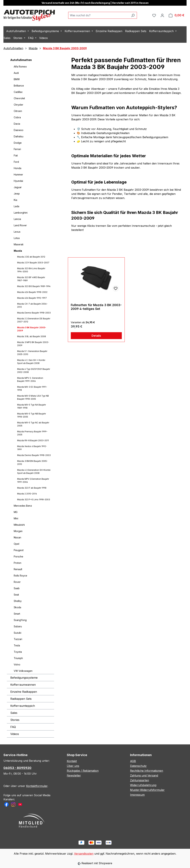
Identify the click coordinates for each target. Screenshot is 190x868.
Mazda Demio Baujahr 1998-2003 (34, 313)
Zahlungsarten (139, 780)
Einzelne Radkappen (24, 692)
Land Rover (20, 225)
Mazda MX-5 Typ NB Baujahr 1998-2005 (32, 415)
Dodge (18, 143)
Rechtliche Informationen (147, 771)
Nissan (17, 537)
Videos (15, 734)
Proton (18, 563)
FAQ (13, 727)
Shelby (18, 601)
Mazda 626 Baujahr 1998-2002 (32, 292)
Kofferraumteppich (23, 706)
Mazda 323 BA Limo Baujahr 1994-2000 (31, 270)
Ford (16, 162)
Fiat (16, 155)
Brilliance (19, 86)
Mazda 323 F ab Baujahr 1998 (32, 488)
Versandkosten (84, 854)
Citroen (18, 111)
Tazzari (18, 639)
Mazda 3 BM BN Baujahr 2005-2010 (32, 463)
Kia (15, 200)
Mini (16, 518)
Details (96, 336)
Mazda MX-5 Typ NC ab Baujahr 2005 (33, 424)
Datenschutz (138, 766)
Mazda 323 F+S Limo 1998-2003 (34, 499)
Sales (14, 713)
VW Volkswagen (23, 671)
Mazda (18, 251)
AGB (133, 761)
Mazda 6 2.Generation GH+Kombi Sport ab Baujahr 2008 (34, 472)
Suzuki (18, 633)
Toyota (18, 652)
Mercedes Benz (23, 506)
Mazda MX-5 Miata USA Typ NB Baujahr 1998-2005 (33, 397)
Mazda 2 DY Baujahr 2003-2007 (33, 263)
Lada (16, 206)
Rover (17, 582)
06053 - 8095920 (17, 768)
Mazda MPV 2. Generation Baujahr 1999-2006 (30, 379)
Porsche (18, 556)
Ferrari (17, 149)
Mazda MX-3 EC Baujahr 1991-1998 (32, 388)
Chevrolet (19, 98)
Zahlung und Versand (144, 775)
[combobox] (99, 15)
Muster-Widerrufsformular (147, 790)
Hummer (18, 175)
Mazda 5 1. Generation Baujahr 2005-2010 (32, 353)
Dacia (17, 124)
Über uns (73, 766)
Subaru (18, 626)
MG (16, 512)
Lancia (17, 219)
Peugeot (19, 550)
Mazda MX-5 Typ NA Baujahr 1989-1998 (32, 406)
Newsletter (74, 775)
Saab (17, 588)
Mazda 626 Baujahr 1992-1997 (32, 298)
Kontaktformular (37, 786)
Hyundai (18, 181)
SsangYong (20, 620)
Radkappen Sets (21, 699)
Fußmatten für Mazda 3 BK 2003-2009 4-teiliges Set (96, 307)
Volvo (17, 664)
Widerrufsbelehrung (143, 785)
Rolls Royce (20, 576)
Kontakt (72, 761)
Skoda (17, 607)
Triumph (18, 658)
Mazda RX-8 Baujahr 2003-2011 (33, 440)
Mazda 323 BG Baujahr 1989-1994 (34, 286)
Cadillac (18, 92)
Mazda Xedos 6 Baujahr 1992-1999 (32, 448)
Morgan (18, 531)
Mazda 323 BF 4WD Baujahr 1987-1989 (31, 279)
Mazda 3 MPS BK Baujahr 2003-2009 (33, 344)
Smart (17, 614)
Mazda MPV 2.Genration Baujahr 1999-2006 (33, 480)
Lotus (17, 238)
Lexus (17, 232)
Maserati (19, 244)
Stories (15, 720)
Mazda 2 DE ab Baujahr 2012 (31, 257)
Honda (18, 168)
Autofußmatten (21, 60)
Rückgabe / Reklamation (83, 771)
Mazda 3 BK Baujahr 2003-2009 (32, 329)
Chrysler (18, 105)
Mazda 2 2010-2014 (27, 494)
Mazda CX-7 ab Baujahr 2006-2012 (32, 305)
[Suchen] (133, 15)
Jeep (17, 194)
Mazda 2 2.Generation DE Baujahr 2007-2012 (34, 320)
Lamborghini (21, 213)
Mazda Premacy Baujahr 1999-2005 (32, 433)
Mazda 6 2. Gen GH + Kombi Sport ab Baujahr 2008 (31, 362)
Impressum (137, 795)
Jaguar (18, 187)
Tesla (17, 645)
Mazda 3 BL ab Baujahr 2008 (32, 336)
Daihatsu (19, 136)
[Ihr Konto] (162, 15)
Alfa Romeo (20, 67)
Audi (16, 73)
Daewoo (19, 130)
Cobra (17, 117)
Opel (16, 544)
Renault (18, 569)
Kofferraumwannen (23, 685)
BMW (17, 79)
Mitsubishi (19, 525)
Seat (16, 595)
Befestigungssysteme (24, 678)
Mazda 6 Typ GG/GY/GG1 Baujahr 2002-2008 (34, 371)
